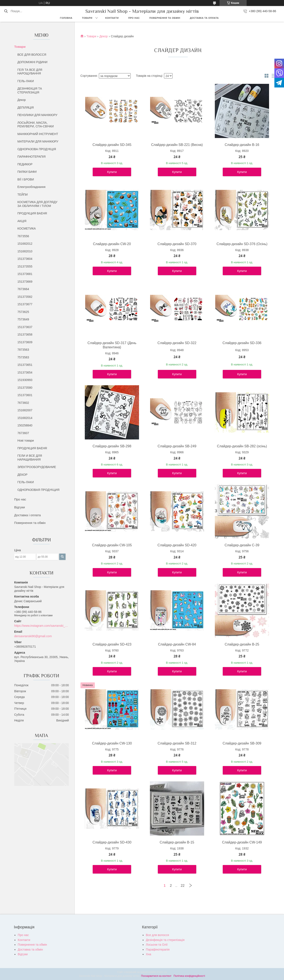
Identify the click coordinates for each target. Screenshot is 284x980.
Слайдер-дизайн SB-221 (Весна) (177, 145)
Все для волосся (157, 935)
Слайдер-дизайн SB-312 (177, 743)
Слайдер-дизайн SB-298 (112, 446)
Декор (22, 100)
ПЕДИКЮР (25, 164)
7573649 (23, 319)
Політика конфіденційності (189, 976)
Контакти (112, 18)
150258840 (25, 425)
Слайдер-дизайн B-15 (177, 842)
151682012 (25, 244)
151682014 (25, 418)
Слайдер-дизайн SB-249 (177, 446)
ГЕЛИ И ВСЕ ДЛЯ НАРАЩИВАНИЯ (30, 458)
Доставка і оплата (28, 515)
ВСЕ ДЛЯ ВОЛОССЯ (32, 55)
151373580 (25, 388)
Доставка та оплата (204, 18)
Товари (87, 18)
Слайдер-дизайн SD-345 (112, 145)
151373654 (25, 372)
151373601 (25, 395)
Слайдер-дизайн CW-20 (112, 244)
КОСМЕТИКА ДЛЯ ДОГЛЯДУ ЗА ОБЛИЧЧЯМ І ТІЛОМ (38, 204)
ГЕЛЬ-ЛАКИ (26, 81)
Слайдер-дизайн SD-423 (112, 644)
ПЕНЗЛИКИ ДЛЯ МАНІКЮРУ (37, 115)
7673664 (23, 289)
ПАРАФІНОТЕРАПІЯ (32, 157)
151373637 (25, 327)
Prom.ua (162, 972)
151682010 (25, 251)
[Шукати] (6, 11)
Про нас (134, 18)
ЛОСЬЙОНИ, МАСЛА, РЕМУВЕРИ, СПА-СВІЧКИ (36, 125)
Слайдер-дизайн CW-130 (112, 743)
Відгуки (20, 507)
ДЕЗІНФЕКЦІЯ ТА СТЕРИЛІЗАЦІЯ (30, 90)
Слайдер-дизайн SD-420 (177, 545)
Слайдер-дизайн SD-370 (177, 244)
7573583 (23, 357)
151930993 (25, 380)
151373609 (25, 342)
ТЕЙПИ (23, 195)
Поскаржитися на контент (156, 976)
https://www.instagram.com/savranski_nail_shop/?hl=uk (42, 626)
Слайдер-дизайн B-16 (242, 145)
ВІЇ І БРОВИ (26, 179)
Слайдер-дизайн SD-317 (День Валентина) (112, 345)
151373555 (25, 266)
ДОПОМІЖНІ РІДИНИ (33, 62)
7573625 (23, 312)
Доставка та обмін (30, 949)
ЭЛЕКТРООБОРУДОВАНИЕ (37, 467)
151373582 (25, 297)
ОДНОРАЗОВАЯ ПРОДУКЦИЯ (39, 490)
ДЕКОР (23, 475)
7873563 (23, 350)
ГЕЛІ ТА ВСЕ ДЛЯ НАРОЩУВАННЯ (30, 72)
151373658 (25, 334)
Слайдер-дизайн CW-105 (112, 545)
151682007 (25, 410)
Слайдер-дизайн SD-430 (112, 842)
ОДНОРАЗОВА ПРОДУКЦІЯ (37, 149)
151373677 (25, 304)
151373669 (25, 282)
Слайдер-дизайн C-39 (242, 545)
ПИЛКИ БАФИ (27, 172)
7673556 (23, 236)
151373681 (25, 274)
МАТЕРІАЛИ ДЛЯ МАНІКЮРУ (38, 141)
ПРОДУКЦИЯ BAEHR (32, 213)
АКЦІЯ (22, 221)
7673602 (23, 403)
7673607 (23, 433)
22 (183, 886)
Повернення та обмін (165, 18)
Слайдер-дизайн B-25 (242, 644)
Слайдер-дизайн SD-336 (242, 343)
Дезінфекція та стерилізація (165, 940)
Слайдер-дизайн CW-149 (242, 842)
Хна (149, 954)
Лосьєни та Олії (157, 945)
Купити (112, 172)
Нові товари (26, 441)
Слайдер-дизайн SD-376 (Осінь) (242, 244)
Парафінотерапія (158, 949)
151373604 (25, 259)
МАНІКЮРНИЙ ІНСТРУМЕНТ (38, 134)
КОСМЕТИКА (27, 228)
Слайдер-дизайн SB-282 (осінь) (242, 446)
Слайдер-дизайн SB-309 (242, 743)
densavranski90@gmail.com (33, 636)
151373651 (25, 365)
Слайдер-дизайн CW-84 (177, 644)
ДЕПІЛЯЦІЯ (26, 108)
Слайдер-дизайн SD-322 (177, 343)
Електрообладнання (31, 187)
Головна (66, 18)
